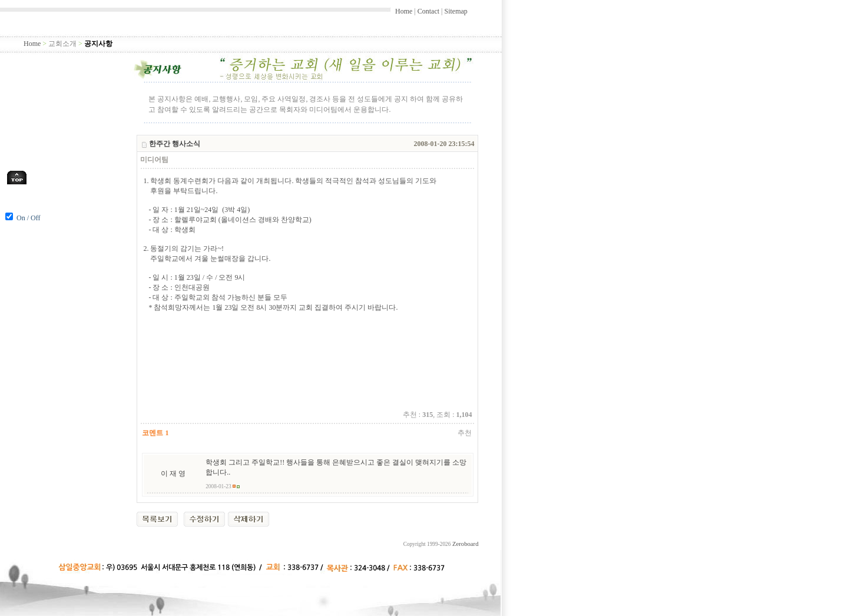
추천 (465, 433)
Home (404, 11)
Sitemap (455, 11)
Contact (428, 11)
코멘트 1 (155, 433)
